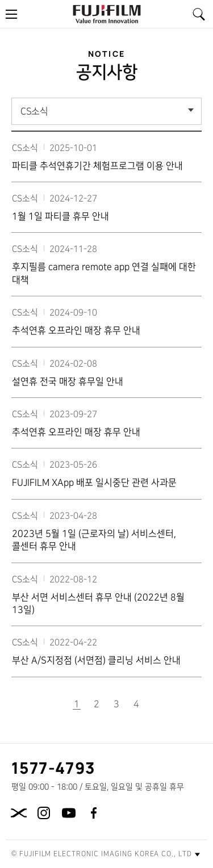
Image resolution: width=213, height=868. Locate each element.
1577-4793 (54, 768)
